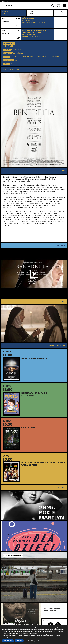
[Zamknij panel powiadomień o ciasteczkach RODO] (37, 641)
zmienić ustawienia (8, 633)
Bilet (18, 26)
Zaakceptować (8, 641)
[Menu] (65, 5)
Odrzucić (19, 641)
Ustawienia (30, 641)
